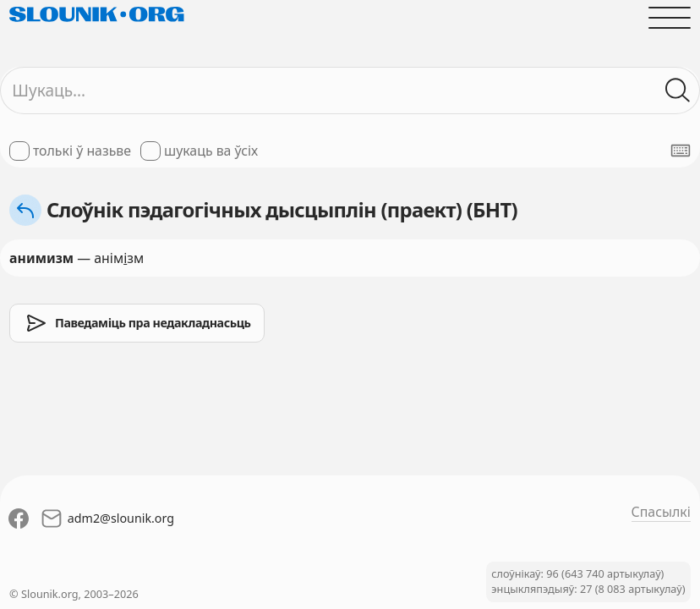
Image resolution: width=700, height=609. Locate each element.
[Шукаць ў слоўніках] (678, 91)
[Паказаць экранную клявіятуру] (681, 151)
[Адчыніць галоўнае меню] (670, 18)
